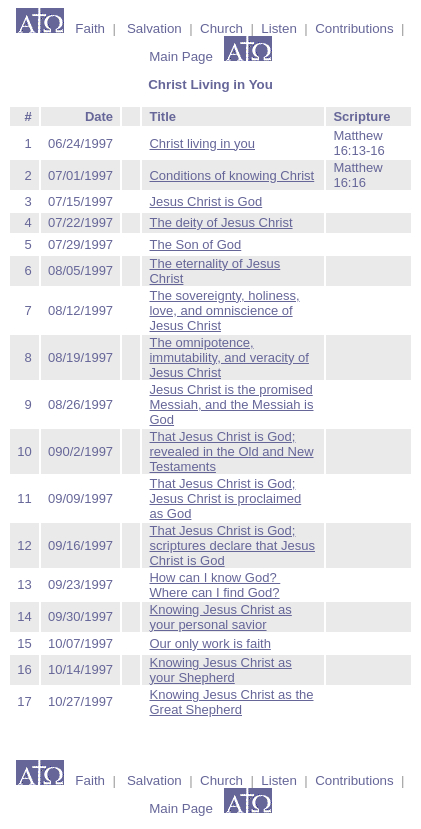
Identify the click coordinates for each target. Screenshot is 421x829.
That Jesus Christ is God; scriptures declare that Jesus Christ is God (231, 545)
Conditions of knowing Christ (231, 175)
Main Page (182, 56)
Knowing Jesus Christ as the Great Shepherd (231, 702)
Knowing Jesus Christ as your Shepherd (220, 670)
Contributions (354, 28)
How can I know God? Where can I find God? (214, 585)
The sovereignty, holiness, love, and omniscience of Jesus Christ (224, 310)
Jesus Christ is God (205, 201)
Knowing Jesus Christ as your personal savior (220, 617)
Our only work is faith (209, 643)
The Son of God (195, 244)
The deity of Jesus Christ (220, 222)
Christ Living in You (210, 84)
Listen (279, 28)
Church (221, 28)
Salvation (154, 28)
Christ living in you (202, 143)
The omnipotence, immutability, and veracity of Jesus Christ (228, 357)
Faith (86, 28)
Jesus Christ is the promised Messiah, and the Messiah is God (231, 404)
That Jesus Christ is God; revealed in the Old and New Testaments (231, 451)
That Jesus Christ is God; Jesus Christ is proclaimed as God (225, 498)
